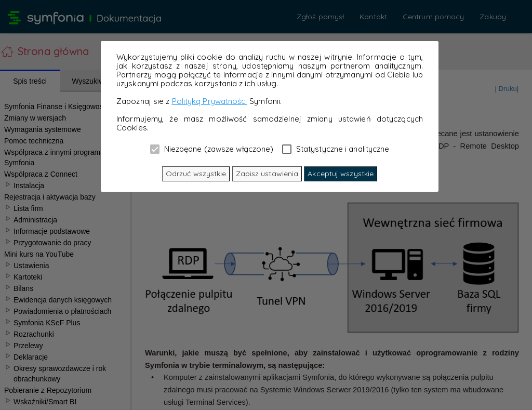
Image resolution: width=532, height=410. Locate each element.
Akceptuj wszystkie (341, 174)
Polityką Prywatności (210, 101)
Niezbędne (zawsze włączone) (212, 149)
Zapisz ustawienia (267, 174)
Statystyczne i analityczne (336, 149)
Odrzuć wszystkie (196, 174)
